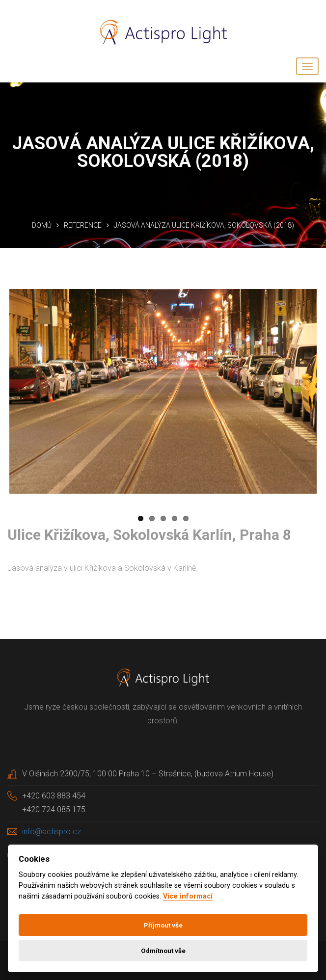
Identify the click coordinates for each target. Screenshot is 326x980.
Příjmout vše (163, 925)
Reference (83, 225)
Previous (24, 380)
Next (302, 380)
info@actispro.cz (52, 832)
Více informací (188, 896)
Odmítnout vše (163, 951)
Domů (42, 225)
